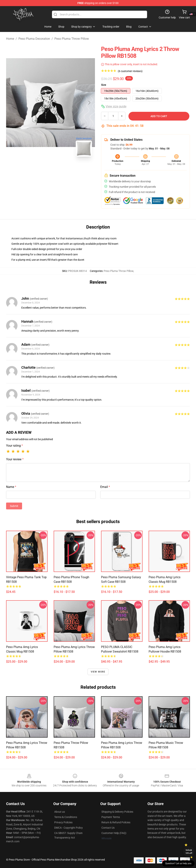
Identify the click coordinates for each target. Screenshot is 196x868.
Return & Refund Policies (116, 822)
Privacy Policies (63, 822)
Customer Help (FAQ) (114, 833)
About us (60, 812)
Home (10, 39)
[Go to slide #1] (41, 168)
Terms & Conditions (66, 817)
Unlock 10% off (189, 852)
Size (104, 85)
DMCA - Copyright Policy (69, 828)
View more (98, 672)
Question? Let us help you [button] (178, 863)
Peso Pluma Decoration (34, 39)
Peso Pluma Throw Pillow (72, 39)
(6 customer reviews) (130, 71)
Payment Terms (111, 817)
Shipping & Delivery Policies (117, 812)
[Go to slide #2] (61, 168)
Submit (14, 506)
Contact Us (108, 828)
